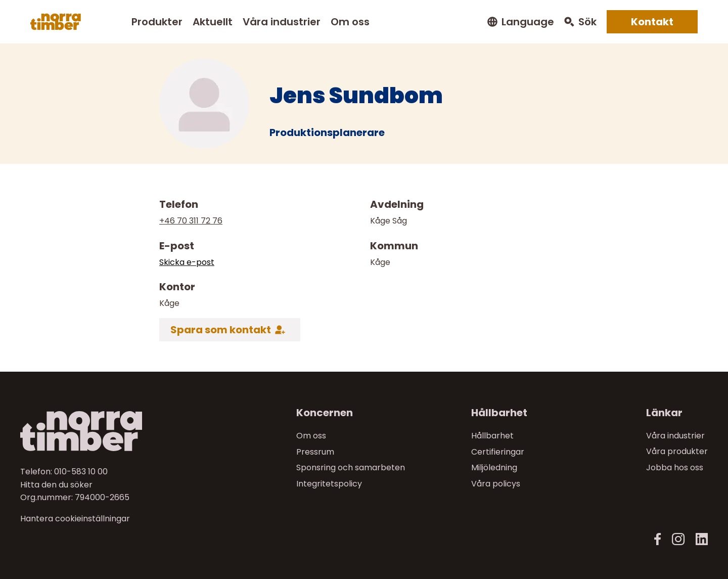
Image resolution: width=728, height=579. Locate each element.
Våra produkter (677, 451)
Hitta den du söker (56, 484)
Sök (587, 22)
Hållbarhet (492, 436)
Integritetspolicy (329, 484)
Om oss (350, 22)
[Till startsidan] (102, 431)
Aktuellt (213, 22)
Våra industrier (282, 22)
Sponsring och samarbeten (351, 467)
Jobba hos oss (675, 467)
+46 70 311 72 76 (191, 221)
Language (528, 22)
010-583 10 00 (81, 472)
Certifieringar (498, 451)
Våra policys (496, 484)
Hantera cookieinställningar (75, 519)
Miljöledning (494, 467)
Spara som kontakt (221, 330)
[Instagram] (678, 539)
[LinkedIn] (701, 539)
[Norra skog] (56, 22)
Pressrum (315, 451)
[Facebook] (658, 539)
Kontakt (652, 22)
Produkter (157, 22)
